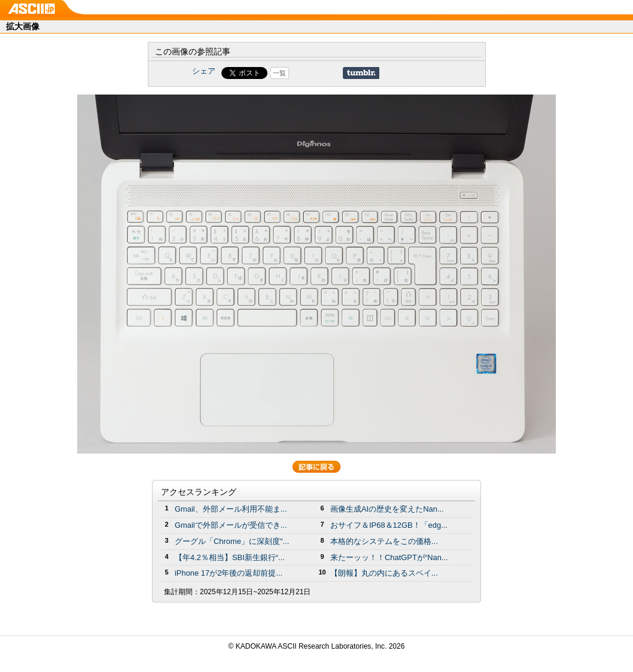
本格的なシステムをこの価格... (384, 541)
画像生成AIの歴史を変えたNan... (387, 509)
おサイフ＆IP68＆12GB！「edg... (389, 525)
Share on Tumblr (361, 73)
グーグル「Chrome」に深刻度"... (232, 541)
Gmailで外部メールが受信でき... (231, 525)
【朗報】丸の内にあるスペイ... (384, 573)
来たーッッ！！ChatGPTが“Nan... (389, 557)
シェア (204, 71)
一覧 (279, 73)
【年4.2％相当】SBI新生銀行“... (230, 557)
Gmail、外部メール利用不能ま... (231, 509)
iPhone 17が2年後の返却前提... (229, 573)
